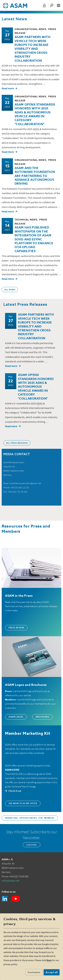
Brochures (42, 717)
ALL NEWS (10, 290)
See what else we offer (23, 804)
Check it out (15, 791)
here (49, 960)
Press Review (16, 628)
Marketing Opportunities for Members (30, 818)
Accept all (52, 972)
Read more (8, 88)
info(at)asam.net (10, 881)
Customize (34, 972)
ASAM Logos (16, 717)
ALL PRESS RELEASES (17, 443)
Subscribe (31, 845)
